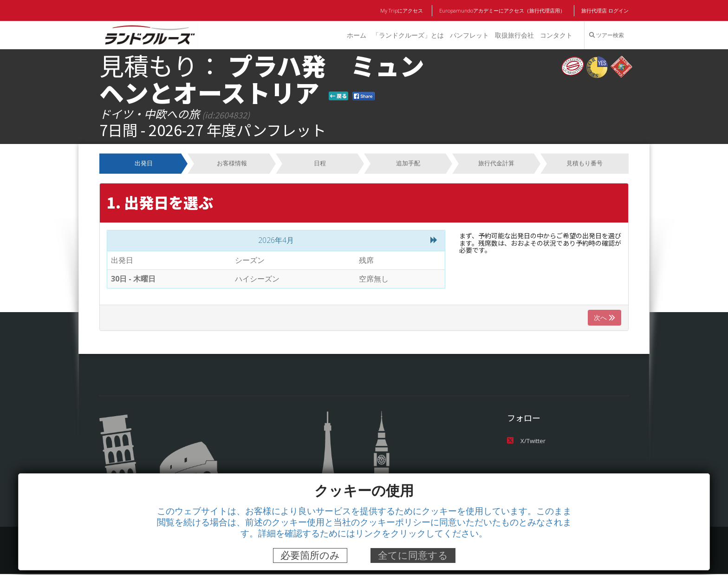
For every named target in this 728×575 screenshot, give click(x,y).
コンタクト (556, 35)
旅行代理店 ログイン (605, 11)
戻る (338, 96)
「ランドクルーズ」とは (407, 35)
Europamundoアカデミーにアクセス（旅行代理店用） (503, 11)
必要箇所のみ (310, 555)
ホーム (356, 35)
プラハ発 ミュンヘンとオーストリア (262, 78)
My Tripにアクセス (403, 11)
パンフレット (469, 35)
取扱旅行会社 (514, 35)
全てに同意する (413, 555)
